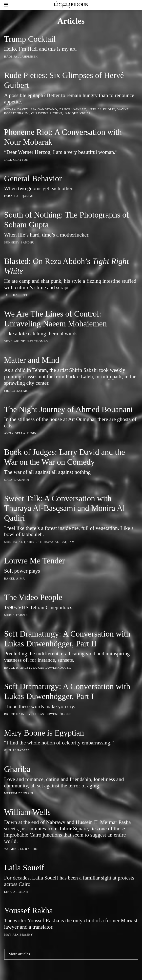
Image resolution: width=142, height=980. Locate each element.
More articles (19, 954)
